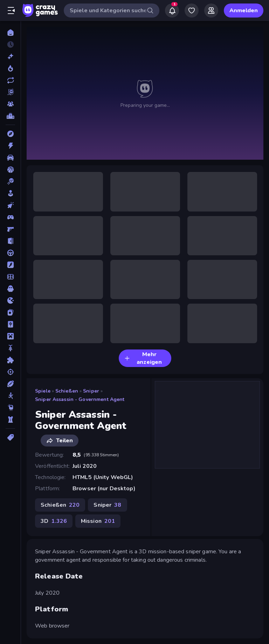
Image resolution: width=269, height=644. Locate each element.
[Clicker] (10, 205)
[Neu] (10, 56)
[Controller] (10, 217)
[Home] (10, 33)
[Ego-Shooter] (10, 229)
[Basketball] (10, 169)
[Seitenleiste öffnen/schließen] (11, 11)
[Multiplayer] (10, 104)
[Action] (10, 146)
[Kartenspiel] (10, 312)
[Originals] (10, 92)
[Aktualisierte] (10, 80)
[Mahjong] (10, 324)
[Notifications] (172, 11)
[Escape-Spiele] (10, 241)
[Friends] (211, 11)
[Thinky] (10, 408)
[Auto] (10, 158)
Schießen (67, 391)
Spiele (43, 391)
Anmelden (244, 11)
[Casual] (10, 193)
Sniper (91, 391)
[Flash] (10, 265)
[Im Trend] (10, 68)
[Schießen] (10, 372)
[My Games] (192, 11)
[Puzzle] (10, 360)
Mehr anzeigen (143, 358)
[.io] (10, 300)
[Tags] (10, 437)
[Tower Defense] (10, 420)
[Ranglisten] (10, 116)
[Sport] (10, 384)
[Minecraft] (10, 336)
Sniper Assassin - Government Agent (80, 399)
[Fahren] (10, 253)
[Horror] (10, 289)
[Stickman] (10, 396)
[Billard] (10, 181)
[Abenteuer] (10, 134)
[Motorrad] (10, 348)
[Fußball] (10, 277)
